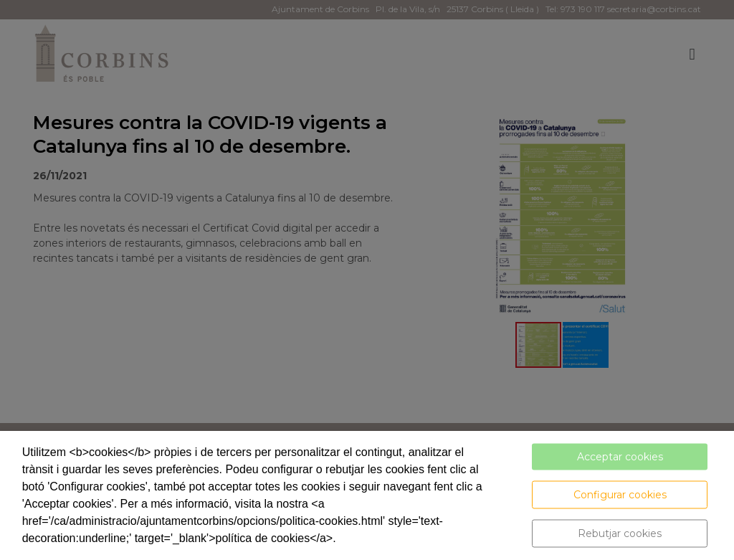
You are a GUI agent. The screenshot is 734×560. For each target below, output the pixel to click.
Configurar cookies (620, 495)
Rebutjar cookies (620, 533)
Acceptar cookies (620, 457)
